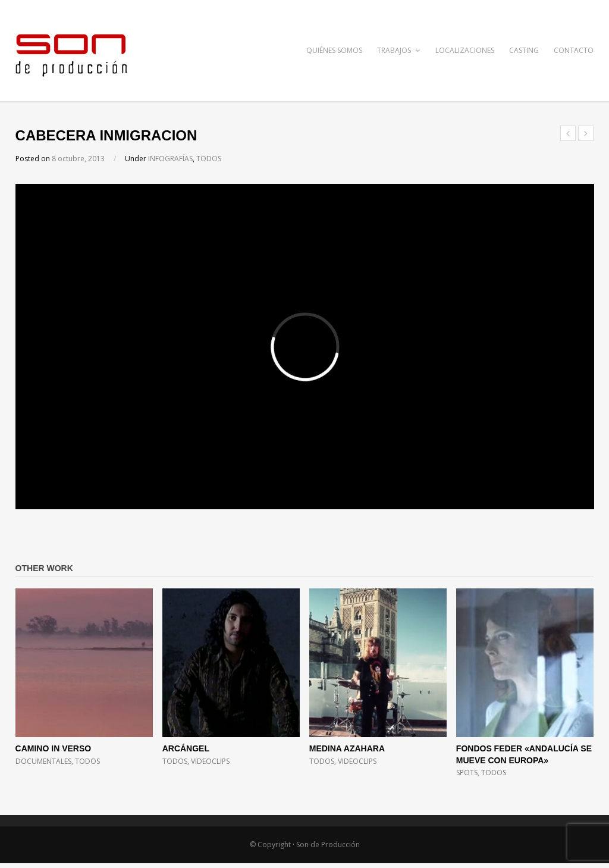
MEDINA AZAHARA (347, 748)
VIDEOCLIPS (210, 761)
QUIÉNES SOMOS (334, 50)
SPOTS (467, 773)
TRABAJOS (399, 50)
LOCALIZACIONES (465, 50)
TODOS (209, 159)
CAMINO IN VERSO (54, 748)
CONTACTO (574, 50)
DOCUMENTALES (43, 761)
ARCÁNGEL (186, 748)
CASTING (524, 50)
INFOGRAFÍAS (170, 159)
